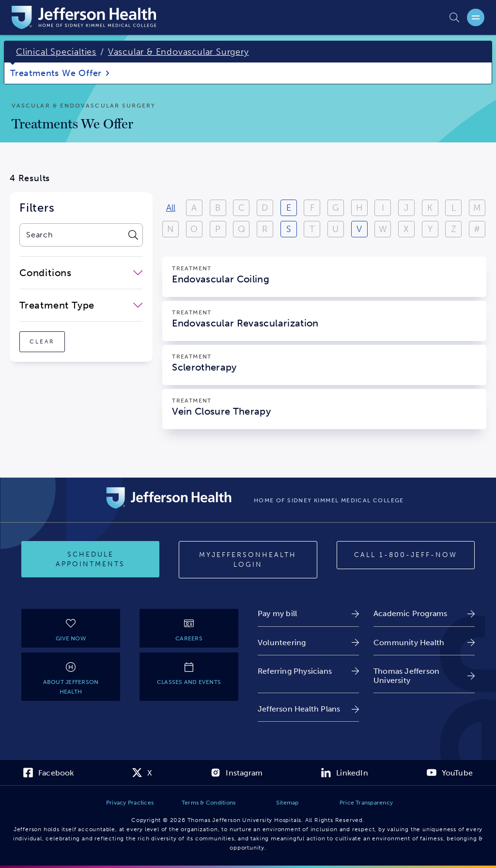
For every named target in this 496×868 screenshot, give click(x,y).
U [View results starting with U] (335, 229)
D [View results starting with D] (265, 208)
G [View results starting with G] (336, 208)
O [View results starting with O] (194, 229)
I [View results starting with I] (383, 208)
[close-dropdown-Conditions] (81, 273)
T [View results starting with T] (312, 229)
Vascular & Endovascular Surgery (178, 52)
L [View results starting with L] (454, 208)
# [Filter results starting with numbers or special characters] (477, 229)
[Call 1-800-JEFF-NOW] (406, 555)
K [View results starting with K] (430, 208)
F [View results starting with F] (312, 208)
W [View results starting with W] (383, 229)
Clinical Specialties (56, 52)
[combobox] (72, 235)
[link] (308, 613)
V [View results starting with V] (359, 229)
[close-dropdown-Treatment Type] (81, 305)
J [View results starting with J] (406, 208)
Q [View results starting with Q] (241, 229)
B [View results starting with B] (218, 208)
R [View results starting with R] (265, 229)
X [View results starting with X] (406, 229)
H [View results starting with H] (359, 208)
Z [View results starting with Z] (454, 229)
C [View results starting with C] (241, 208)
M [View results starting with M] (477, 208)
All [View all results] (171, 208)
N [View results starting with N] (170, 229)
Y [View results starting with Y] (430, 229)
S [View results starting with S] (289, 229)
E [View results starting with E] (289, 208)
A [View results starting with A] (194, 208)
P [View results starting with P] (218, 229)
